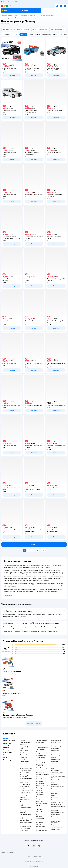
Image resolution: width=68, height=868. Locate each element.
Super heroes (39, 801)
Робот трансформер (26, 828)
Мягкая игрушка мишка (58, 817)
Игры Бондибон (56, 780)
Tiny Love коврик (41, 758)
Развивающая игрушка (26, 815)
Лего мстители (40, 772)
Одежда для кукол (56, 804)
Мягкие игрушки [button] (8, 760)
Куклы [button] (5, 757)
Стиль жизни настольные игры (58, 777)
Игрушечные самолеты (26, 790)
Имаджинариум (56, 759)
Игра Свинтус (55, 784)
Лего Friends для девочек (40, 827)
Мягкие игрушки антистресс (56, 822)
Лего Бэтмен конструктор (39, 765)
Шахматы (54, 768)
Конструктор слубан (41, 830)
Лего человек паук (41, 770)
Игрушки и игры (13, 15)
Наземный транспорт (46, 15)
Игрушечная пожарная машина (26, 805)
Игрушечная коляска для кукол (58, 807)
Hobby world (55, 762)
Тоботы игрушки (25, 745)
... (40, 551)
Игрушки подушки (56, 825)
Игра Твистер (55, 766)
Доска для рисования (57, 764)
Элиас (53, 782)
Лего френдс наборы (41, 804)
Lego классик (55, 748)
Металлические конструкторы (40, 819)
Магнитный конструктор (39, 806)
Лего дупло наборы (41, 799)
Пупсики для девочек (57, 802)
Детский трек (24, 782)
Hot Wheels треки (25, 784)
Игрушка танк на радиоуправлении (25, 787)
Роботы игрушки (25, 831)
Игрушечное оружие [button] (10, 741)
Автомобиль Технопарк (12, 672)
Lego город (39, 790)
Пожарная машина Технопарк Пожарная (18, 715)
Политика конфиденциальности (34, 861)
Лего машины (55, 738)
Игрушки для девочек (26, 817)
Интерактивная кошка (57, 827)
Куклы (53, 795)
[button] (25, 11)
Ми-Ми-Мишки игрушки (42, 768)
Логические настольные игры (58, 773)
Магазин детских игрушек (25, 812)
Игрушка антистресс (26, 826)
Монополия (55, 789)
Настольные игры (56, 755)
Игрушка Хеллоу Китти (42, 779)
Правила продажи (34, 859)
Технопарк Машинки (26, 755)
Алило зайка (24, 757)
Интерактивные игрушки (40, 743)
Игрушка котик (55, 819)
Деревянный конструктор (39, 816)
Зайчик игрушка (56, 829)
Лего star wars (40, 792)
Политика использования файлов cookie (34, 864)
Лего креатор (39, 822)
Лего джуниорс (56, 753)
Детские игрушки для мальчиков (26, 823)
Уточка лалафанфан (41, 762)
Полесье (23, 740)
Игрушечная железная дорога (26, 779)
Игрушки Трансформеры (42, 775)
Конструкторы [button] (8, 752)
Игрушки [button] (6, 747)
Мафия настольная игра (58, 787)
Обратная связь (34, 866)
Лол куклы (54, 793)
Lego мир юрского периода (41, 812)
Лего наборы (39, 781)
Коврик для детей (41, 750)
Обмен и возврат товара (34, 856)
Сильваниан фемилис (26, 742)
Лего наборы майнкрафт (42, 788)
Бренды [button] (6, 738)
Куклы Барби (55, 798)
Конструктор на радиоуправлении (56, 743)
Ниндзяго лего (40, 783)
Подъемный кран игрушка (25, 797)
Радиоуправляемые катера (25, 808)
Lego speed (39, 824)
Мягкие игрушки (56, 815)
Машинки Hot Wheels (26, 773)
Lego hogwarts (40, 795)
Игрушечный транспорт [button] (7, 744)
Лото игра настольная (57, 791)
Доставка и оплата (34, 854)
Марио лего (39, 809)
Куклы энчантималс (25, 738)
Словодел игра (55, 771)
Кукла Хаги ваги (40, 760)
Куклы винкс (55, 810)
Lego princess (55, 751)
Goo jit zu (23, 759)
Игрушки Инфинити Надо (26, 748)
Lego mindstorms (56, 740)
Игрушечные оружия (26, 768)
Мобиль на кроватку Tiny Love (41, 752)
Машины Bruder (25, 762)
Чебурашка (39, 777)
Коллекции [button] (7, 750)
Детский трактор (25, 799)
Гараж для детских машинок (25, 793)
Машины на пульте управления (25, 776)
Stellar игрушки (24, 751)
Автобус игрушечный (26, 802)
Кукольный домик (56, 800)
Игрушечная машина (26, 771)
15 (43, 551)
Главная (3, 15)
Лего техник (39, 797)
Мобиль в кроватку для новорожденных (26, 820)
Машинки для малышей (42, 738)
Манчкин (54, 757)
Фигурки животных (41, 755)
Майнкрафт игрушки (41, 740)
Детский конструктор (42, 786)
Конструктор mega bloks (58, 746)
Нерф (22, 766)
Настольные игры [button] (9, 755)
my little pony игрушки (26, 753)
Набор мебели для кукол (58, 812)
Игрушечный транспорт (29, 15)
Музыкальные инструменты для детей (42, 747)
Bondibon (23, 764)
